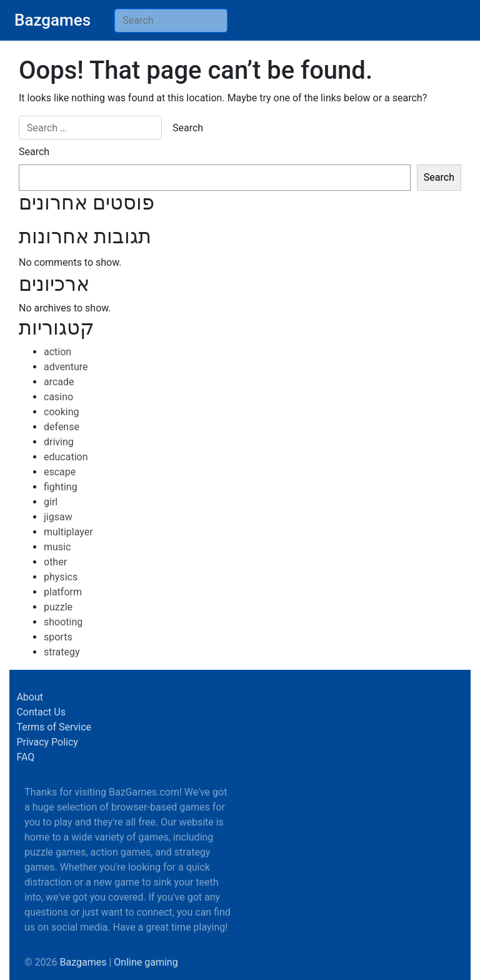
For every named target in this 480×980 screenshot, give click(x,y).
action (57, 352)
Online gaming (146, 962)
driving (59, 442)
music (57, 547)
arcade (59, 382)
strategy (62, 652)
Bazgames (52, 20)
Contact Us (41, 712)
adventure (66, 367)
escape (60, 472)
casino (58, 397)
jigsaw (58, 517)
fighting (61, 487)
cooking (61, 412)
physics (61, 577)
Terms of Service (54, 727)
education (66, 457)
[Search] (171, 21)
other (55, 562)
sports (58, 637)
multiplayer (68, 532)
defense (62, 427)
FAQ (25, 757)
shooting (63, 622)
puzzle (58, 607)
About (30, 697)
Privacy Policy (47, 742)
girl (51, 502)
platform (63, 592)
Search (34, 152)
